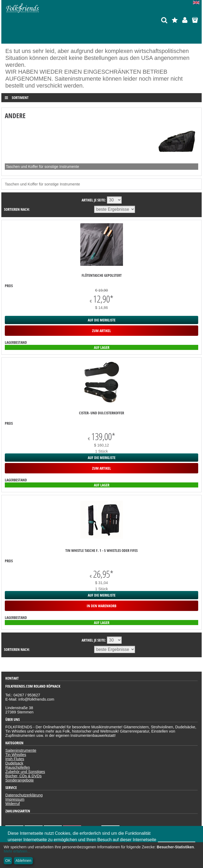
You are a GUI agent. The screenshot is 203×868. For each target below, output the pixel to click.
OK (8, 861)
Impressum (15, 799)
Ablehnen (23, 861)
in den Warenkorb (101, 606)
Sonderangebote (19, 780)
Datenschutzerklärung (24, 795)
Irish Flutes (15, 759)
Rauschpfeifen (18, 767)
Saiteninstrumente (21, 750)
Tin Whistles (16, 755)
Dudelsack (14, 763)
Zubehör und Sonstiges (25, 772)
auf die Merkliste (102, 320)
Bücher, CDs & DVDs (23, 776)
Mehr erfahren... (17, 851)
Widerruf (13, 804)
